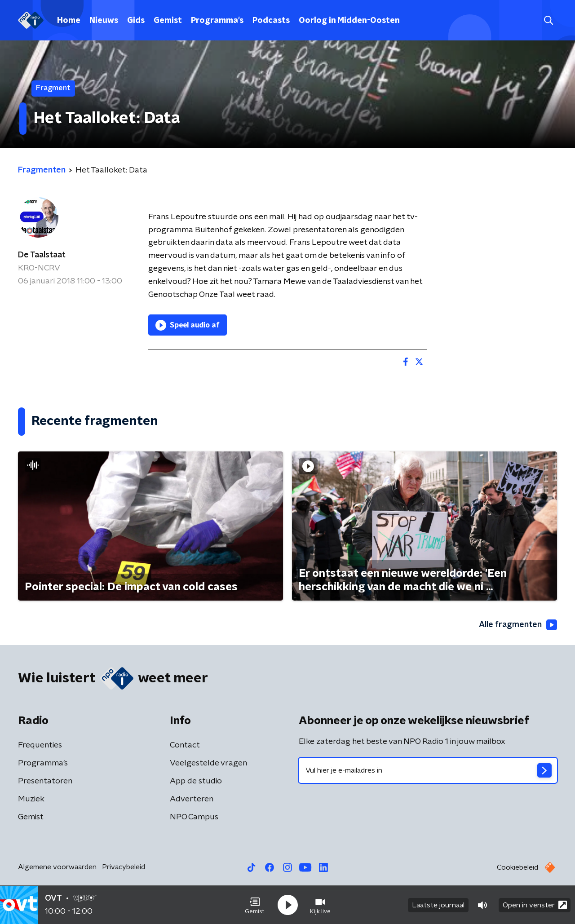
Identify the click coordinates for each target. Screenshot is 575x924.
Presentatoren (45, 781)
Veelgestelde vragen (208, 763)
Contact (185, 745)
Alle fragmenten (518, 625)
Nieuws (104, 21)
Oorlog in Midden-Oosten (349, 21)
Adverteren (192, 799)
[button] (255, 905)
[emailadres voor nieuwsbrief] (428, 770)
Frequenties (40, 745)
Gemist (168, 21)
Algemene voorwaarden (57, 867)
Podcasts (271, 21)
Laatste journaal (438, 905)
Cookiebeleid (517, 867)
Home (69, 21)
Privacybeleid (124, 867)
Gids (136, 21)
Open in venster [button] (535, 905)
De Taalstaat (42, 255)
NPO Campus (194, 817)
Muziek (31, 799)
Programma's (217, 21)
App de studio (196, 781)
